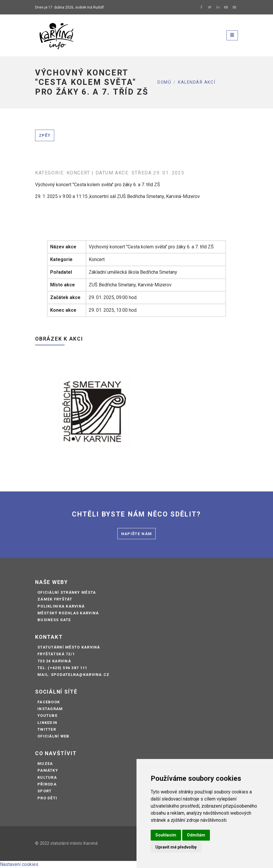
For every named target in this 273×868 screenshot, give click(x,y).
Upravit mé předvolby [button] (176, 847)
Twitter (47, 729)
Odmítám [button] (196, 835)
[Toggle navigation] (232, 35)
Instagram (50, 709)
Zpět (45, 135)
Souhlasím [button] (166, 835)
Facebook (49, 702)
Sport (45, 791)
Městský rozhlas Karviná (68, 613)
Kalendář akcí (197, 82)
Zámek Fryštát (55, 599)
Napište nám (137, 534)
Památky (48, 770)
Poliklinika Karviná (61, 606)
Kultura (47, 777)
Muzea (45, 764)
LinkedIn (47, 723)
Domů (164, 82)
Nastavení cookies (19, 864)
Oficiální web (54, 736)
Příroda (47, 784)
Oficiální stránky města (67, 592)
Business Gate (54, 620)
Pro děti (47, 798)
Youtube (47, 716)
